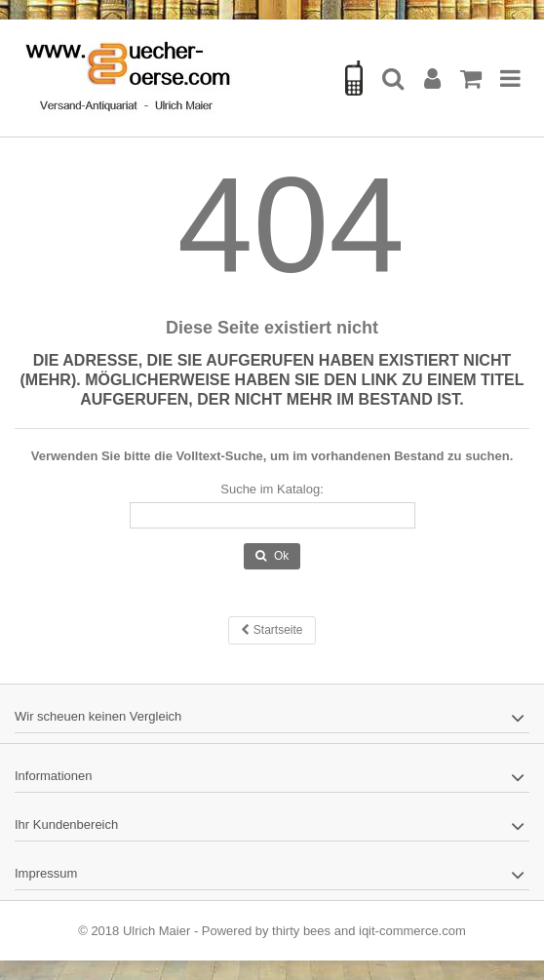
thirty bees (301, 931)
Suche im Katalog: (272, 489)
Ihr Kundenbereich (66, 824)
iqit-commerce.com (412, 931)
